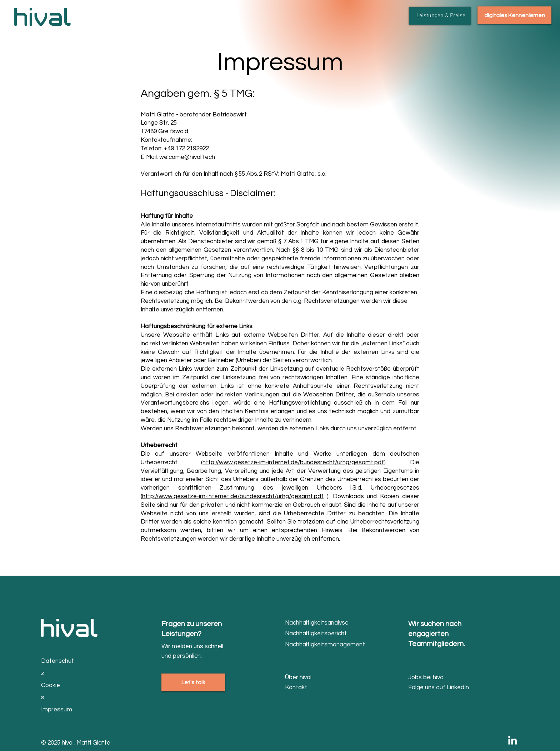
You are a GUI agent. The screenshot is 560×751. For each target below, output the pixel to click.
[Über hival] (311, 678)
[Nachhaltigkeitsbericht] (319, 634)
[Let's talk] (193, 682)
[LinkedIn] (512, 741)
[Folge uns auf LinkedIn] (442, 688)
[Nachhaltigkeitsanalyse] (319, 623)
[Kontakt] (311, 688)
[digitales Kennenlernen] (514, 15)
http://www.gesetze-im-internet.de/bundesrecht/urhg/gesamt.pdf (293, 462)
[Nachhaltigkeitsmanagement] (325, 645)
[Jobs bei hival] (434, 678)
